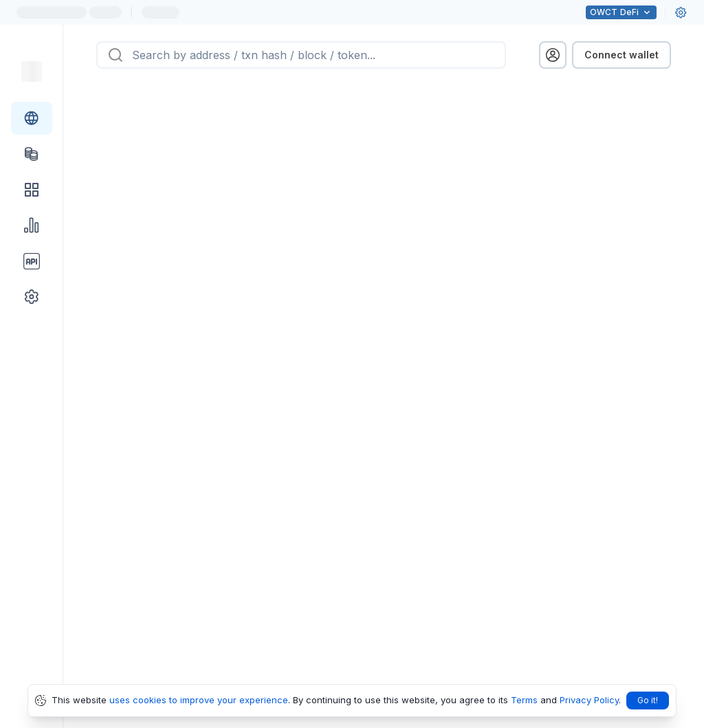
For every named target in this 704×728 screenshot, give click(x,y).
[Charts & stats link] (32, 225)
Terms (524, 700)
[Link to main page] (32, 71)
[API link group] (32, 261)
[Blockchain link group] (32, 118)
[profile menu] (553, 55)
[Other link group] (32, 297)
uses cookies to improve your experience (199, 700)
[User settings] (681, 12)
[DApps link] (32, 190)
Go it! (648, 700)
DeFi (621, 12)
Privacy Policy (589, 700)
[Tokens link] (32, 154)
